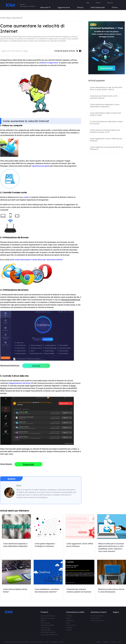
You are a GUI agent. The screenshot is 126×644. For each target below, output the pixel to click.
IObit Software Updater (48, 632)
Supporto (106, 642)
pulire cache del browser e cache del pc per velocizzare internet (36, 260)
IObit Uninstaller (46, 630)
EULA (47, 642)
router (26, 197)
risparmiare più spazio (41, 166)
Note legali (54, 642)
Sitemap (69, 630)
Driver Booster (45, 623)
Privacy (62, 642)
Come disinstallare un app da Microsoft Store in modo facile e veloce (106, 88)
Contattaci (69, 627)
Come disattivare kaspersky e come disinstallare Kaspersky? (105, 106)
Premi (68, 623)
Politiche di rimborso (37, 642)
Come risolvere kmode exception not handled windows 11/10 (105, 131)
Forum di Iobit (95, 618)
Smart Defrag (45, 627)
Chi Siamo (69, 616)
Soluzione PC (17, 18)
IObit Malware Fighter (48, 625)
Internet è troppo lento (49, 63)
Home (3, 18)
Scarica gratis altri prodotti (49, 634)
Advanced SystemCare (48, 616)
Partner (98, 3)
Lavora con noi (71, 625)
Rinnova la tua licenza (98, 620)
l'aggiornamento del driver (20, 383)
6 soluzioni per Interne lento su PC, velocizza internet (104, 97)
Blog (88, 3)
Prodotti (113, 642)
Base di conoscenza (97, 616)
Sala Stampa (70, 620)
